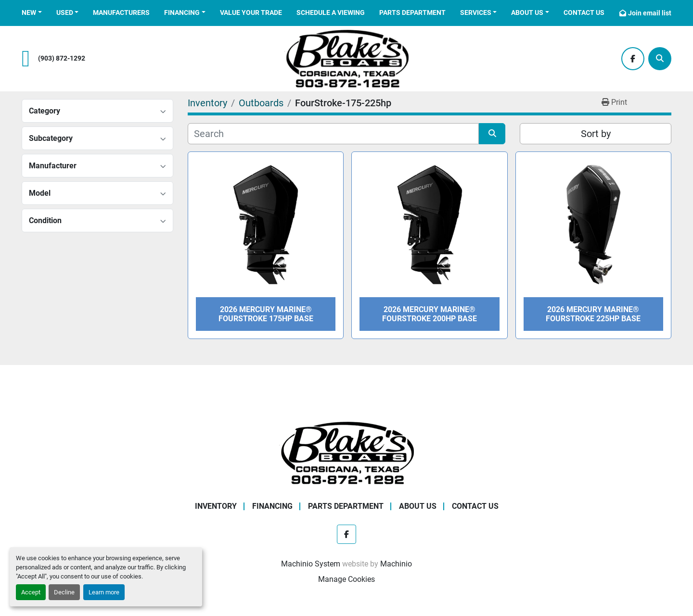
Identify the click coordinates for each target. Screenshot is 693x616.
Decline (64, 592)
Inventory (216, 506)
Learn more (104, 592)
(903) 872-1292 (62, 58)
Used (65, 13)
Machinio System (311, 564)
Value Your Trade (251, 13)
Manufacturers (121, 13)
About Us (527, 13)
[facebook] (633, 59)
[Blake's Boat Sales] (346, 453)
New (29, 13)
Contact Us (584, 13)
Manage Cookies (346, 579)
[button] (32, 13)
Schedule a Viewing (331, 13)
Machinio (396, 564)
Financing (182, 13)
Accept (31, 592)
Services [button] (476, 13)
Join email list (650, 13)
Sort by (596, 134)
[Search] (660, 59)
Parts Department (412, 13)
